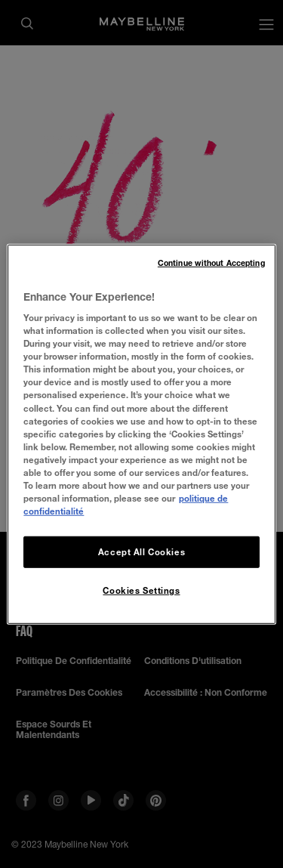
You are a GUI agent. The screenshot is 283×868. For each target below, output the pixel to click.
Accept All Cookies (141, 552)
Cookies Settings (141, 590)
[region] (141, 434)
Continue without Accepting (211, 262)
